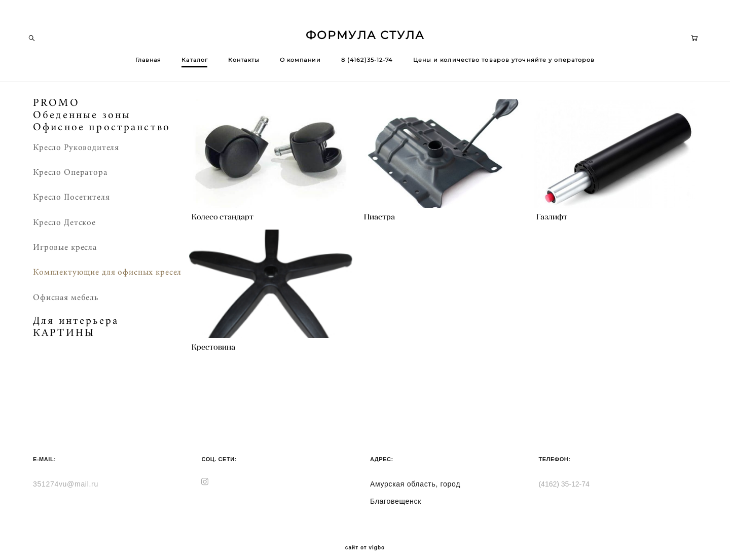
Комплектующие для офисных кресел (107, 277)
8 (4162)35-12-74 (367, 62)
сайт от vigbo (365, 536)
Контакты (244, 62)
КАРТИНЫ (64, 338)
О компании (300, 62)
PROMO (56, 108)
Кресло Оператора (70, 177)
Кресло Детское (64, 227)
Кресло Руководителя (76, 152)
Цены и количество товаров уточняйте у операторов (504, 62)
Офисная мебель (66, 302)
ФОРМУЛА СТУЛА (365, 38)
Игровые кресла (65, 252)
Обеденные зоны (82, 120)
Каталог (195, 62)
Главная (149, 62)
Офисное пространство (102, 133)
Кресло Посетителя (71, 202)
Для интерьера (76, 326)
